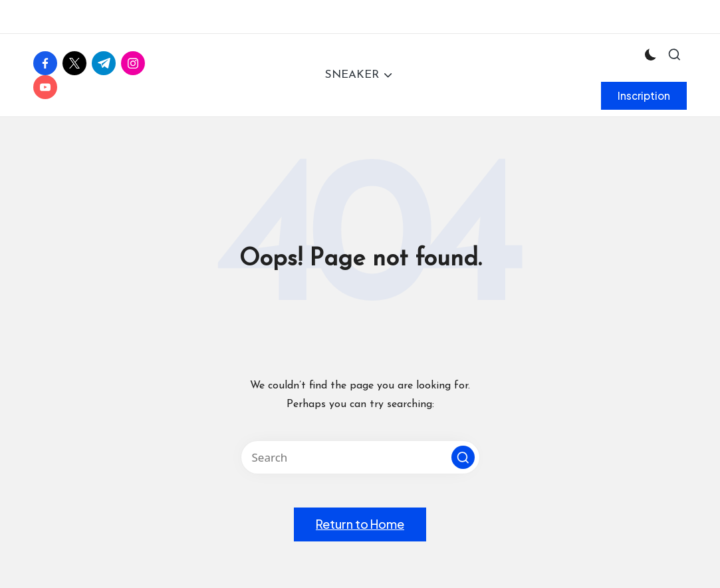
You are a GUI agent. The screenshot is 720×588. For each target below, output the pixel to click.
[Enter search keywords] (360, 457)
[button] (644, 96)
